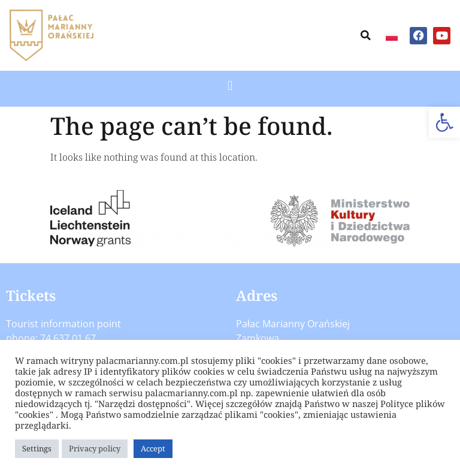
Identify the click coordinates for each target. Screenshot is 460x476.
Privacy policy (95, 448)
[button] (444, 122)
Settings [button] (37, 448)
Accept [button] (153, 448)
